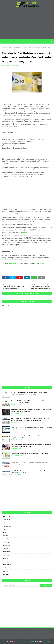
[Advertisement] (27, 23)
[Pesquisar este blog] (21, 585)
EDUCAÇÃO (6, 539)
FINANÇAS (5, 549)
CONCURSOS (6, 520)
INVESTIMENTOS (7, 552)
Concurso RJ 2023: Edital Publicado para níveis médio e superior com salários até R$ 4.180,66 (31, 402)
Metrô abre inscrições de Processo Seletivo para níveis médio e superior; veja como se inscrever (31, 411)
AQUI (42, 264)
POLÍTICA (5, 561)
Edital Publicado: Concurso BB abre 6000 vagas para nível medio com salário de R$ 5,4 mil (31, 428)
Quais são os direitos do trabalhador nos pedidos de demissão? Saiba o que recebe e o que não (31, 446)
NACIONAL (5, 558)
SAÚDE (4, 568)
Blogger (46, 641)
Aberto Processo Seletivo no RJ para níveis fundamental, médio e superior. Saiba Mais (31, 437)
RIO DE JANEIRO (7, 565)
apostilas (12, 264)
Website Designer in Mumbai (25, 641)
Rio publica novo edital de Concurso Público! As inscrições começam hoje (29, 463)
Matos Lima (6, 65)
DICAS (4, 533)
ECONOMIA (6, 536)
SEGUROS (5, 571)
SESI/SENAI (6, 574)
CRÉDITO (5, 523)
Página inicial (6, 47)
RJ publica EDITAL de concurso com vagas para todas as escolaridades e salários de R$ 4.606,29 (29, 393)
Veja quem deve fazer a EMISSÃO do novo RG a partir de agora (31, 453)
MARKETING (6, 555)
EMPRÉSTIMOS (6, 545)
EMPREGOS (6, 542)
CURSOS (5, 529)
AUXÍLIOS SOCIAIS (8, 517)
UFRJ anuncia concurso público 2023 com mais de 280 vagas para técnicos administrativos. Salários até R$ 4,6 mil (30, 419)
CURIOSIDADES (7, 526)
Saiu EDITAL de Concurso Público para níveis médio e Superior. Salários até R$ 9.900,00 (30, 472)
